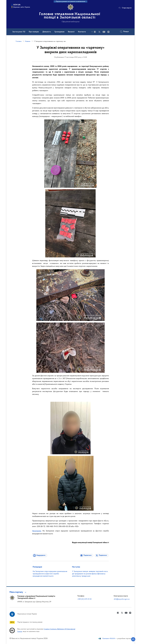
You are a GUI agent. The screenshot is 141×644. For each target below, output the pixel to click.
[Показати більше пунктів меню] (92, 32)
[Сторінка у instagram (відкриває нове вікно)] (108, 32)
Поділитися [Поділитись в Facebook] (88, 555)
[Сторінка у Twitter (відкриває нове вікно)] (99, 32)
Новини (28, 41)
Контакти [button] (82, 32)
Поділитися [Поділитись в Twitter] (103, 555)
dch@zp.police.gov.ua (122, 599)
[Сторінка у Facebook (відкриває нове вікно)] (95, 32)
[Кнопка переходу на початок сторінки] (133, 639)
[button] (18, 592)
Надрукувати (41, 555)
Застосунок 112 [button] (19, 32)
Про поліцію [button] (34, 32)
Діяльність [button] (47, 32)
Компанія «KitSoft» (109, 639)
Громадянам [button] (59, 32)
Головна (19, 41)
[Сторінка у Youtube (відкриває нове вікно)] (104, 32)
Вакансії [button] (71, 32)
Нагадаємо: (37, 531)
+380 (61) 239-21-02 (84, 599)
